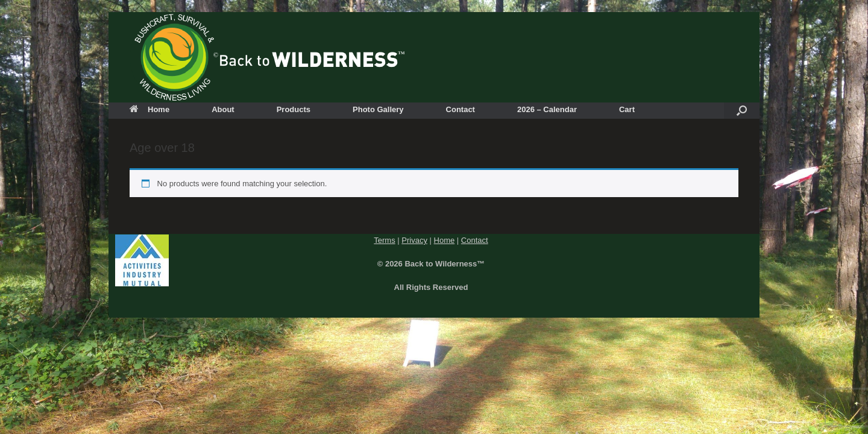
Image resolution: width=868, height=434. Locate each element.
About (223, 109)
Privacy (414, 240)
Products (294, 109)
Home (149, 109)
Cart (627, 109)
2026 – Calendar (547, 109)
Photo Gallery (378, 109)
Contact (461, 109)
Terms (384, 240)
